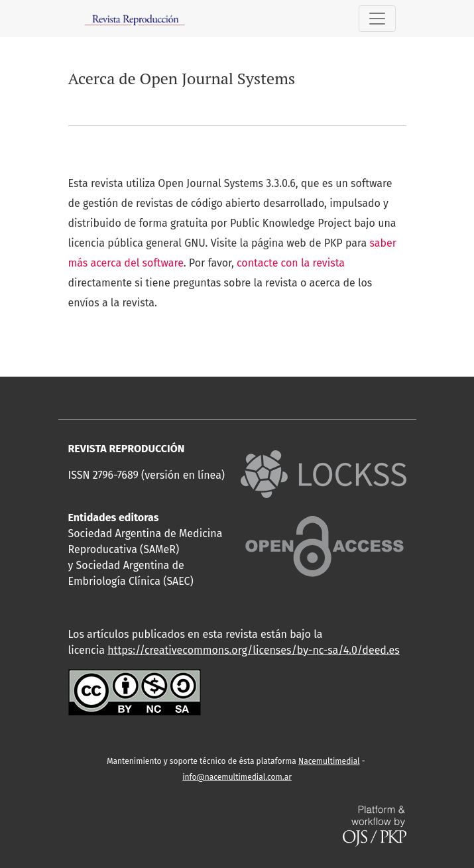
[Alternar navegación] (377, 19)
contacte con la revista (291, 263)
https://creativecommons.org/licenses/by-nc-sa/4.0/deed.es (254, 650)
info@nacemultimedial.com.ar (237, 777)
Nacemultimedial (329, 761)
